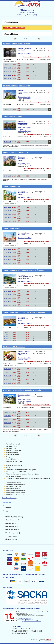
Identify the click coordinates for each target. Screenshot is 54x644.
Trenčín (20, 320)
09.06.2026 (7, 376)
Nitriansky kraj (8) (12, 526)
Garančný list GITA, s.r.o (14, 465)
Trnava (23, 235)
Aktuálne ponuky (27, 10)
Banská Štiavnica (23, 278)
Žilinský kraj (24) (12, 539)
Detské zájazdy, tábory (25, 53)
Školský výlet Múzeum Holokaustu (17, 44)
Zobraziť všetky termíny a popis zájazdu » (37, 57)
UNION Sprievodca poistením (16, 484)
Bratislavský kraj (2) (13, 520)
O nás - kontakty (27, 12)
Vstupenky (10, 457)
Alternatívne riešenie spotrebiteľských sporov (21, 470)
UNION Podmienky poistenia (16, 493)
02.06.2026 (7, 369)
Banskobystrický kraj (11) (15, 517)
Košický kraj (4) (11, 523)
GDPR (8, 468)
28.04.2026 (7, 214)
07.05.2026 (7, 68)
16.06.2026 (7, 383)
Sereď (23, 50)
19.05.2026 (7, 79)
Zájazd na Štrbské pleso (13, 117)
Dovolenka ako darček (14, 450)
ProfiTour (48, 640)
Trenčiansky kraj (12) (13, 533)
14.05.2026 (7, 75)
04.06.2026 (7, 372)
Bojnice (20, 160)
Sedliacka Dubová (22, 354)
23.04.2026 (7, 211)
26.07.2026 (7, 142)
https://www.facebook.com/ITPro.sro (31, 621)
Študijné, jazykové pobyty (15, 461)
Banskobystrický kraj (24, 92)
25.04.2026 (7, 412)
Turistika (21, 129)
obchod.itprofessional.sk (27, 620)
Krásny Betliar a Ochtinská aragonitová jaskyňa (22, 390)
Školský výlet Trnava (11, 228)
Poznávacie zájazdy (24, 97)
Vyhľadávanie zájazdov (14, 444)
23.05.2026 (7, 416)
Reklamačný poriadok (13, 476)
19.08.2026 (7, 176)
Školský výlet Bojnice (12, 186)
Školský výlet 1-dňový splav (14, 347)
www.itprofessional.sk (25, 618)
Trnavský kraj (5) (12, 536)
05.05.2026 (7, 64)
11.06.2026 (7, 379)
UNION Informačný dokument (16, 491)
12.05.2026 (7, 72)
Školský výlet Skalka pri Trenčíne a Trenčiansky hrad (24, 312)
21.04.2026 (7, 207)
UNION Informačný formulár (15, 495)
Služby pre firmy (12, 446)
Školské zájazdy (23, 360)
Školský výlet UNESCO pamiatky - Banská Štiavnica (24, 270)
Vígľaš (20, 94)
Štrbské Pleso (22, 124)
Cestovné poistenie (13, 455)
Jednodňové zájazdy (25, 98)
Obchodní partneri (12, 453)
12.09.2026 (7, 426)
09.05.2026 (7, 109)
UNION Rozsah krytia (13, 488)
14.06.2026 (7, 419)
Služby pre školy (12, 448)
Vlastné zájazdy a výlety (27, 15)
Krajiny (9, 507)
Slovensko (21, 48)
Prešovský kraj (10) (13, 530)
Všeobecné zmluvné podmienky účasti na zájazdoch (23, 474)
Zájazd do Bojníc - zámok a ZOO (16, 152)
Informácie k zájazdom (14, 486)
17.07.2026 (7, 423)
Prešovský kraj (22, 123)
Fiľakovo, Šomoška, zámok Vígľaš (17, 86)
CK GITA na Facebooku (9, 498)
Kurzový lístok (11, 459)
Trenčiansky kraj (23, 159)
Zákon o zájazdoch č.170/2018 (16, 472)
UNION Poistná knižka (14, 482)
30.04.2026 (7, 218)
